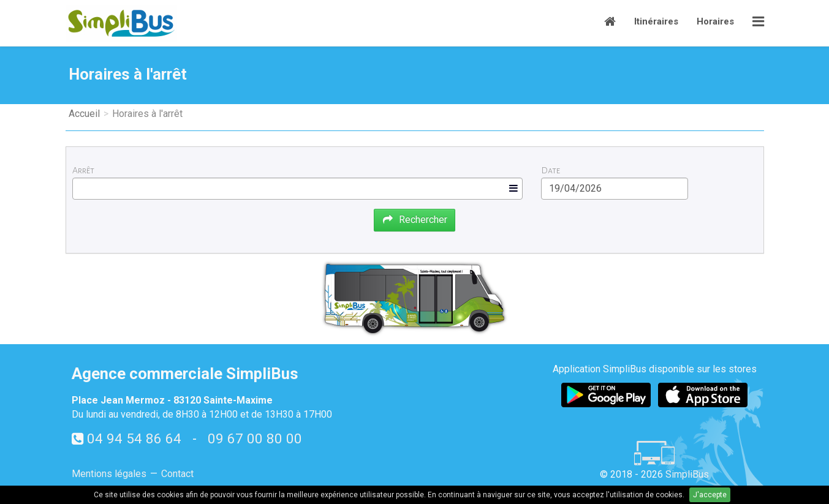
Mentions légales (109, 474)
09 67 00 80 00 (255, 438)
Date (551, 170)
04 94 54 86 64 (134, 438)
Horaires (715, 21)
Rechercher (415, 220)
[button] (758, 23)
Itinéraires (656, 21)
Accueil (84, 114)
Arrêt (83, 170)
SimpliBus (687, 474)
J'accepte (710, 495)
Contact (177, 474)
